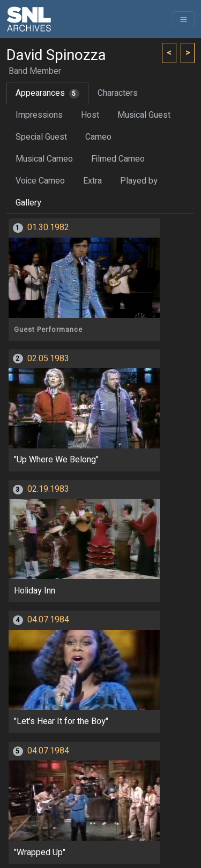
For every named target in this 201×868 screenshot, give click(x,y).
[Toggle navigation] (184, 19)
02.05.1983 (48, 359)
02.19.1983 (48, 489)
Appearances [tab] (47, 93)
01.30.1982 (48, 227)
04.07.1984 (48, 620)
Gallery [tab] (28, 203)
